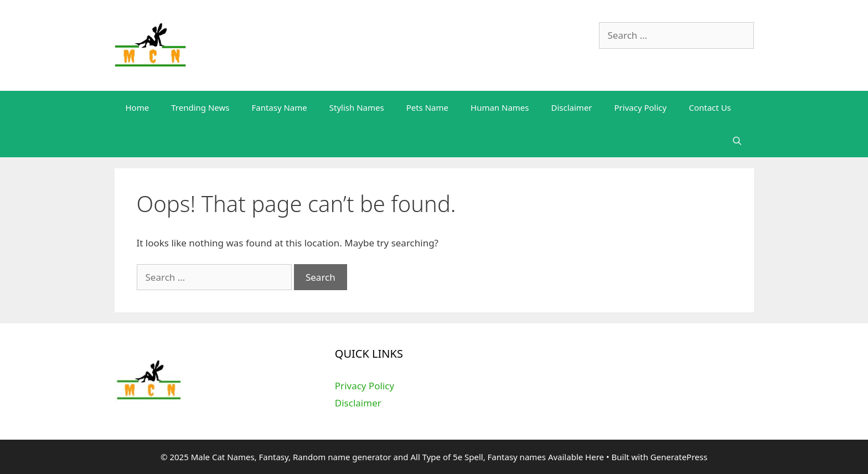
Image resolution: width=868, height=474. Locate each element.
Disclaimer (572, 107)
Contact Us (710, 107)
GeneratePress (679, 457)
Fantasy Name (279, 107)
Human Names (500, 107)
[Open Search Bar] (737, 141)
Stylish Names (357, 107)
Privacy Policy (641, 107)
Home (138, 107)
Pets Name (427, 107)
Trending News (200, 107)
